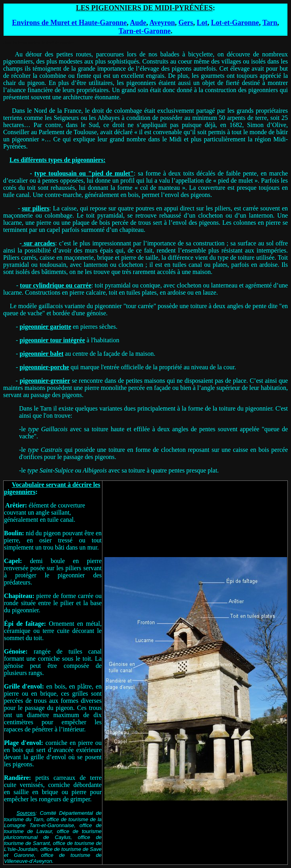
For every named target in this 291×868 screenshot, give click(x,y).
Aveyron (162, 23)
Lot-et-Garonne (235, 23)
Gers (186, 23)
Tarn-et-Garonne (145, 31)
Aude (138, 23)
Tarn (270, 23)
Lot (202, 23)
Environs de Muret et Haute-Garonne (69, 23)
